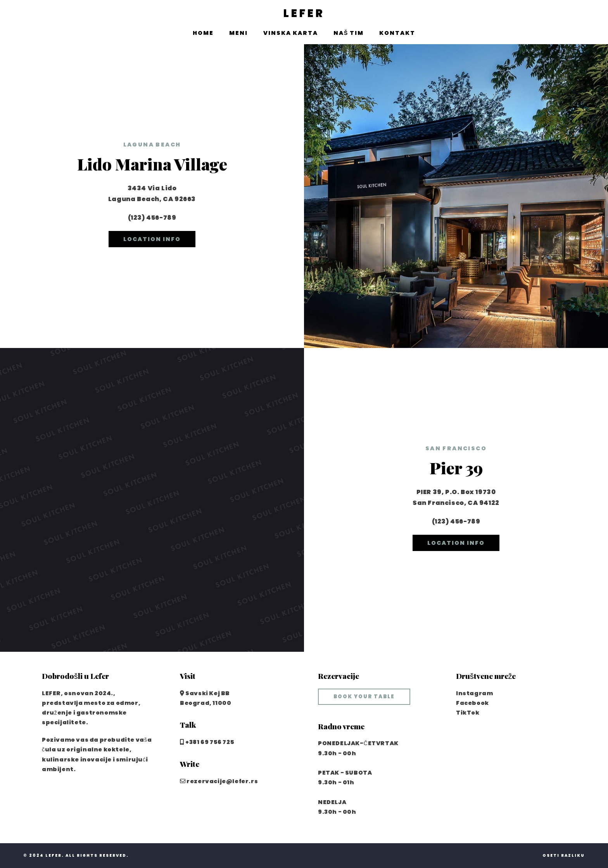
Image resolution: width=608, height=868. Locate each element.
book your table (364, 697)
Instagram (474, 693)
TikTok (468, 713)
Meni (238, 33)
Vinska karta (291, 33)
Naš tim (349, 33)
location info (152, 239)
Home (203, 33)
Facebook (472, 703)
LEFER (304, 14)
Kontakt (397, 33)
